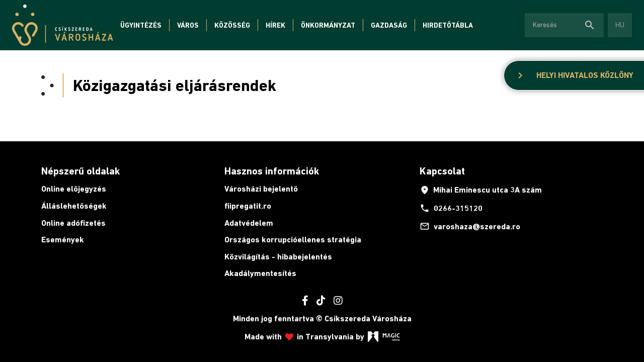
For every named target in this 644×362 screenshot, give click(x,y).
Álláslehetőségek (74, 206)
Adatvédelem (249, 223)
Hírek (275, 25)
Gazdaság (389, 25)
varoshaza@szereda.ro (470, 226)
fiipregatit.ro (248, 206)
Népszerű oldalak (80, 171)
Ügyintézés (141, 25)
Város (188, 25)
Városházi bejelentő (261, 189)
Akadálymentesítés (260, 273)
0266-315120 (451, 208)
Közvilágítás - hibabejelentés (278, 257)
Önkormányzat (328, 25)
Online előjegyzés (74, 189)
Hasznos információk (272, 171)
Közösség (232, 25)
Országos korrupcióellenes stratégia (293, 240)
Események (63, 240)
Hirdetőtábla (448, 25)
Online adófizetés (73, 223)
